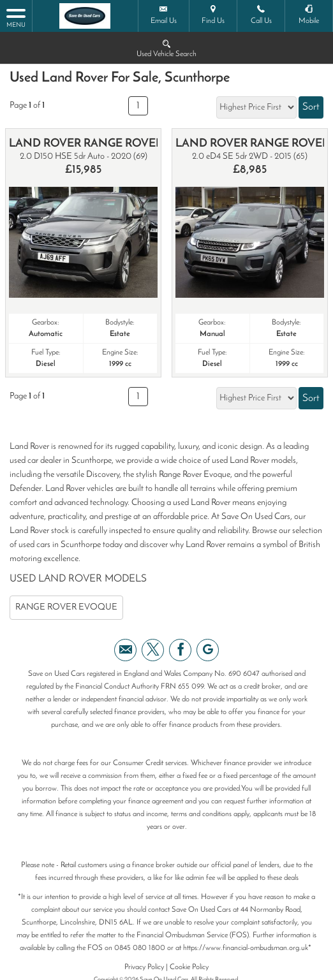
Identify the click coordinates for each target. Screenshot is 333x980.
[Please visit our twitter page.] (153, 650)
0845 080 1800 (140, 948)
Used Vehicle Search (166, 48)
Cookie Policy (189, 967)
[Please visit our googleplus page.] (208, 650)
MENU (16, 18)
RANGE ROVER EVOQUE (66, 607)
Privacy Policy (144, 967)
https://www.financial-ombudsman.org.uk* (247, 948)
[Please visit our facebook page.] (180, 650)
